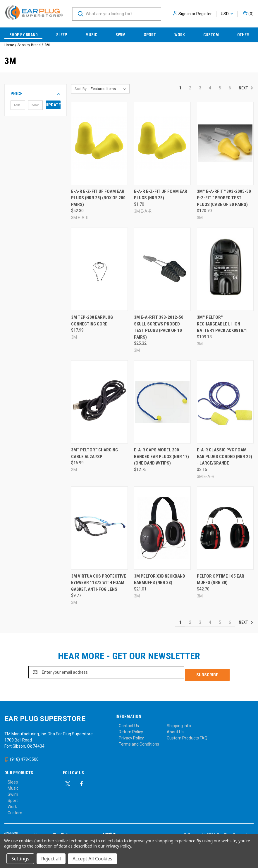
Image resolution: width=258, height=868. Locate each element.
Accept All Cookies (92, 859)
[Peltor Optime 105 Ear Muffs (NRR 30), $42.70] (225, 528)
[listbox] (110, 89)
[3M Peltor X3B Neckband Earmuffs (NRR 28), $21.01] (162, 528)
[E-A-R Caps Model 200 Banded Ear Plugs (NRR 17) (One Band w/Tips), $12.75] (162, 402)
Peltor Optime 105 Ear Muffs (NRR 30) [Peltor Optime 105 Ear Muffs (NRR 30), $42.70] (221, 579)
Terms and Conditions (139, 741)
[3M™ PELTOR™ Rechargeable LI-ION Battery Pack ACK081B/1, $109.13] (225, 269)
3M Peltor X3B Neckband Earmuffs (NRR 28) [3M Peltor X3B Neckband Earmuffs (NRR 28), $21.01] (160, 579)
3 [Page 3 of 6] (200, 88)
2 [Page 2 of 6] (190, 88)
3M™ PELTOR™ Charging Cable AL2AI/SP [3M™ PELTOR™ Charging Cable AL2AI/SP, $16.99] (94, 453)
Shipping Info (179, 723)
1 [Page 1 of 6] (180, 88)
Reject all (51, 859)
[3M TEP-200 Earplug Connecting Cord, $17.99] (99, 269)
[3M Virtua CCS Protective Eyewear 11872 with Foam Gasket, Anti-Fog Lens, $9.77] (99, 528)
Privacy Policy (131, 735)
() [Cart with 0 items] (248, 13)
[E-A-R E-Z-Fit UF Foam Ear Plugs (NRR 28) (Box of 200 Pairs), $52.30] (99, 143)
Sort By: (81, 89)
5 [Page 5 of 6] (220, 88)
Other (243, 35)
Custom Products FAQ (187, 735)
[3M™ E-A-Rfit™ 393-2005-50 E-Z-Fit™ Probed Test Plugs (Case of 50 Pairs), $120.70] (225, 143)
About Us (175, 729)
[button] (36, 94)
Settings (20, 859)
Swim (121, 35)
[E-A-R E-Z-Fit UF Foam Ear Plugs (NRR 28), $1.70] (162, 143)
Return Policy (131, 729)
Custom (211, 35)
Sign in (185, 14)
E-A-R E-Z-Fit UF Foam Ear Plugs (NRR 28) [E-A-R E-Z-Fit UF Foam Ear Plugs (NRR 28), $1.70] (161, 195)
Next (246, 88)
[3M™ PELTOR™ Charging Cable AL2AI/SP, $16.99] (99, 402)
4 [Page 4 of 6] (210, 88)
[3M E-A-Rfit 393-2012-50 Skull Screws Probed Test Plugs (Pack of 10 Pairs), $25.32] (162, 269)
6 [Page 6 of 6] (230, 88)
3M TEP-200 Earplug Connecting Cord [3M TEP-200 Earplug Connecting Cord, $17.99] (92, 321)
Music (91, 35)
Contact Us (129, 723)
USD (227, 14)
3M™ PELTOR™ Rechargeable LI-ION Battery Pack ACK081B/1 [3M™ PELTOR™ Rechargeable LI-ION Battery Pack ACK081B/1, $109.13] (222, 324)
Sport (150, 35)
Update (53, 105)
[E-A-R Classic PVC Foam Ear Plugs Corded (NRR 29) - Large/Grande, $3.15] (225, 402)
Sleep (62, 35)
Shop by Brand (24, 35)
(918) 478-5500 (21, 757)
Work (180, 35)
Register (204, 14)
